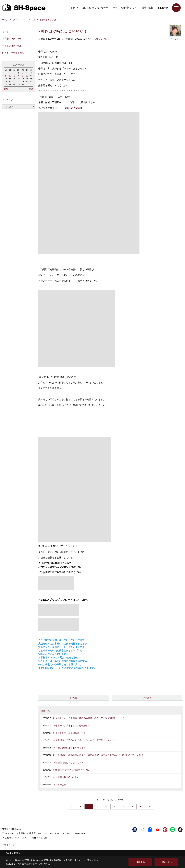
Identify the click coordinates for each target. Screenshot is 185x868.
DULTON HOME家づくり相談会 (87, 8)
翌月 (31, 89)
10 (27, 76)
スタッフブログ (102, 39)
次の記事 (147, 698)
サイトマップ (10, 845)
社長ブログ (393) (13, 46)
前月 (6, 89)
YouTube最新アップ (125, 8)
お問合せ (163, 8)
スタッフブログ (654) (15, 53)
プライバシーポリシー (73, 860)
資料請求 (147, 8)
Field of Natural (73, 108)
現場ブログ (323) (13, 38)
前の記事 (74, 698)
